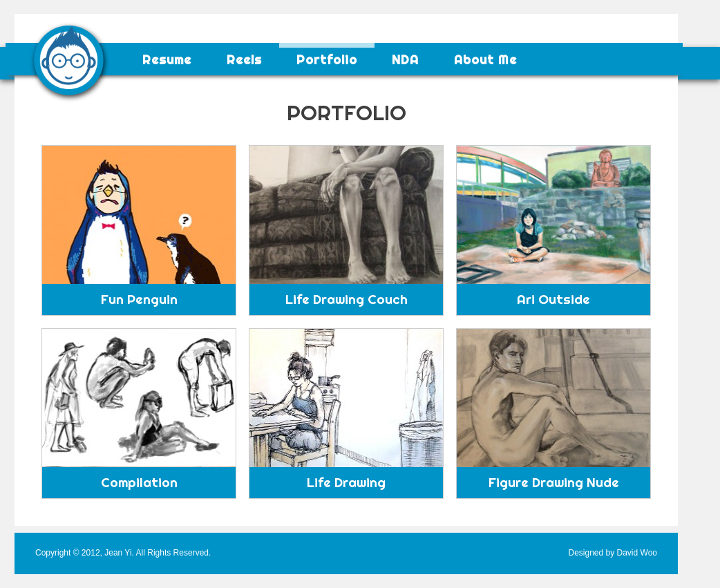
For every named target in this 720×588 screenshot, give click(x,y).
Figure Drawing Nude (554, 482)
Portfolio (327, 60)
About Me (485, 60)
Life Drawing (346, 482)
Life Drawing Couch (347, 299)
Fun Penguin (139, 299)
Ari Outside (553, 299)
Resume (167, 60)
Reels (244, 60)
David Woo (637, 553)
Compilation (139, 482)
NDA (405, 60)
